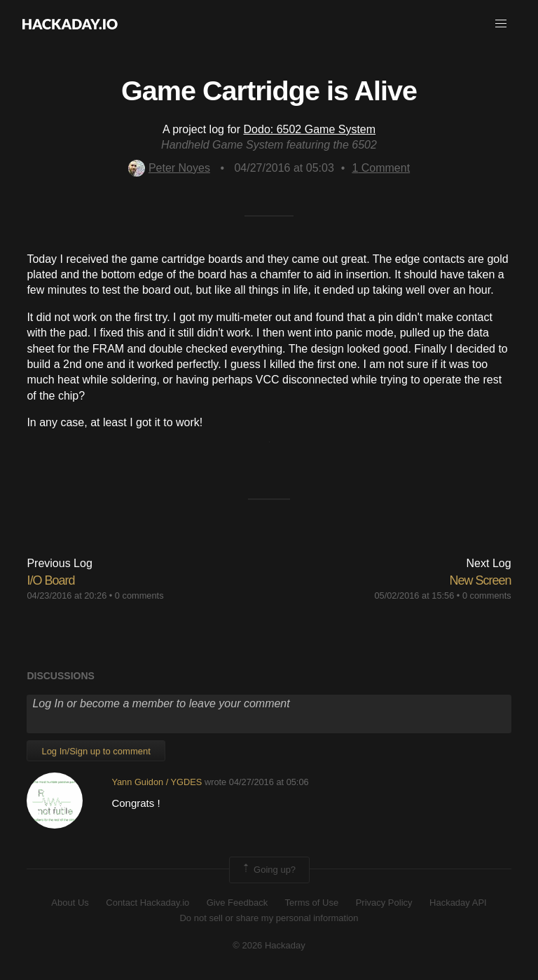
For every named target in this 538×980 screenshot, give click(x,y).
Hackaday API (458, 903)
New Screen (481, 580)
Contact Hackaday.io (147, 903)
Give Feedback (237, 903)
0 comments (139, 596)
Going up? (268, 870)
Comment (381, 168)
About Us (70, 903)
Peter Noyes (169, 168)
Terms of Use (312, 903)
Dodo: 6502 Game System (310, 129)
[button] (501, 24)
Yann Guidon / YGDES (157, 782)
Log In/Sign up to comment (96, 751)
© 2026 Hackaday (269, 945)
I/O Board (50, 580)
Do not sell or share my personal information (269, 918)
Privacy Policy (384, 903)
